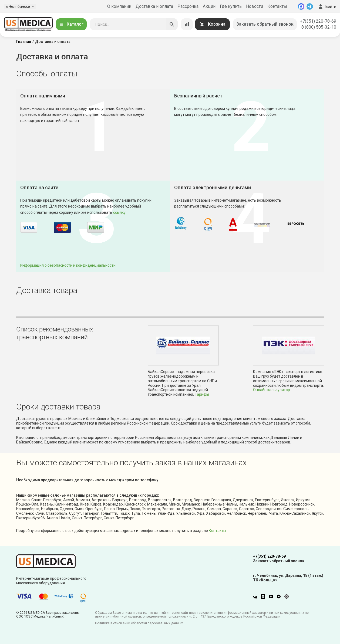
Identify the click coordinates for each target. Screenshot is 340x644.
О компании (119, 6)
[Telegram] (310, 6)
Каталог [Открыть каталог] (71, 24)
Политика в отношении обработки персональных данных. (139, 623)
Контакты (277, 6)
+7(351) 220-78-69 (318, 21)
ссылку (119, 212)
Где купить (231, 6)
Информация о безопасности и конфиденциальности (68, 265)
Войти (327, 6)
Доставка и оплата (154, 6)
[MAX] (301, 6)
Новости (255, 6)
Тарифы (202, 394)
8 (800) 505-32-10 (319, 27)
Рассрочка (188, 6)
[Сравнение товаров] (187, 24)
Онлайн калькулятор (272, 390)
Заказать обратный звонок (265, 24)
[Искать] (172, 24)
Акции (209, 6)
